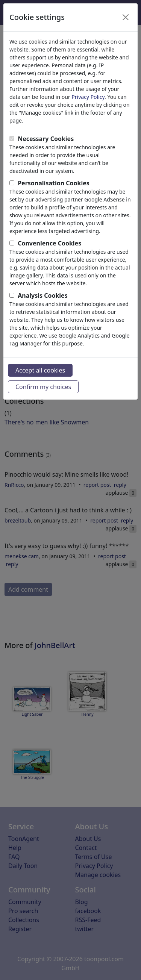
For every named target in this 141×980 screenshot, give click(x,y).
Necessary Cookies (46, 139)
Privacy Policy (88, 97)
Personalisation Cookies (54, 183)
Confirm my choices (43, 387)
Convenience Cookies (49, 243)
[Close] (126, 17)
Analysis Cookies (43, 295)
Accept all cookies (40, 370)
